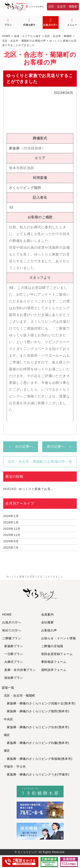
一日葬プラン (14, 654)
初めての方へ (12, 630)
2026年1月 (11, 522)
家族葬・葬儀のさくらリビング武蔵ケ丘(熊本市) (40, 703)
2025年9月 (11, 541)
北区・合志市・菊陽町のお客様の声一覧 (40, 462)
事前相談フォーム (54, 662)
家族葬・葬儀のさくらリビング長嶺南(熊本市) (38, 759)
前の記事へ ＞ (60, 447)
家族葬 (14, 148)
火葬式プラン (14, 662)
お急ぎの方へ (12, 622)
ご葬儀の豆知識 (52, 646)
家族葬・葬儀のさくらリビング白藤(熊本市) (37, 743)
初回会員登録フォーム (57, 654)
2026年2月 (11, 516)
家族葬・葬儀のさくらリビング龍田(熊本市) (37, 711)
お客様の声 (49, 630)
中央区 (9, 719)
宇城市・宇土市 (15, 767)
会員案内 (47, 614)
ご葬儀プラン (12, 638)
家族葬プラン (14, 646)
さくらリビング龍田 (25, 188)
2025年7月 (11, 548)
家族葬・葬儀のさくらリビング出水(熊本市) (37, 727)
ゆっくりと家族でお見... (28, 489)
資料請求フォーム (54, 670)
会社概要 (47, 622)
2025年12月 (12, 529)
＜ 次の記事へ (20, 447)
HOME (7, 614)
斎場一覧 (8, 688)
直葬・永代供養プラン (20, 670)
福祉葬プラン (14, 678)
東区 (7, 751)
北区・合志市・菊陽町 (63, 6)
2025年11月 (12, 535)
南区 (7, 735)
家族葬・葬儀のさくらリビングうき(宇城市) (37, 774)
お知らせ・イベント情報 (59, 638)
